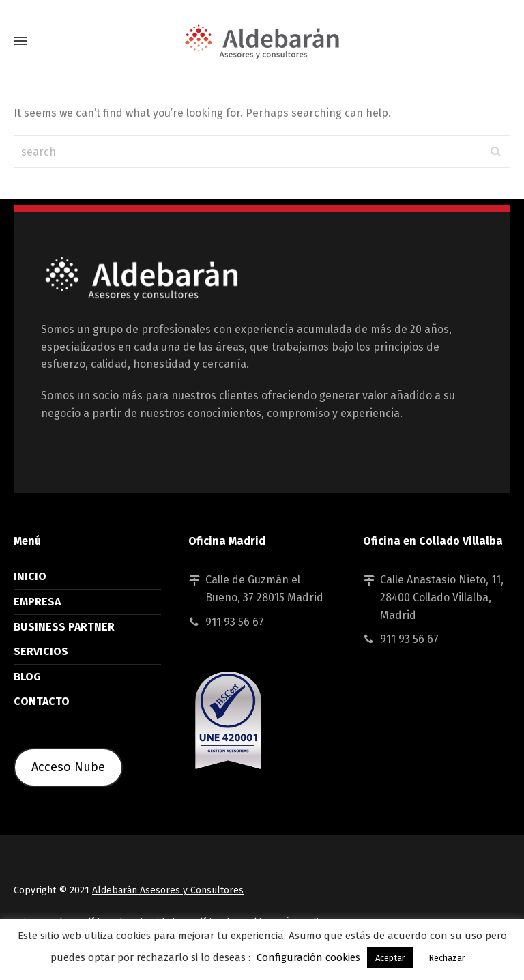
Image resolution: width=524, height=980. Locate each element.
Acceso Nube (68, 767)
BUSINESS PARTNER (64, 627)
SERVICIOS (41, 651)
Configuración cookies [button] (308, 957)
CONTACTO (42, 701)
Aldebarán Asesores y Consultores (168, 890)
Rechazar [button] (447, 958)
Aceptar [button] (390, 958)
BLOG (27, 677)
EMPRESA (37, 602)
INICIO (30, 576)
